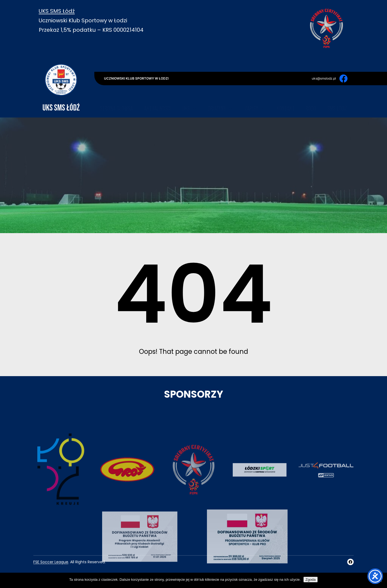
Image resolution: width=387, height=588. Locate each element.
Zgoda (311, 580)
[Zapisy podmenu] (263, 96)
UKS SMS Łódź (57, 11)
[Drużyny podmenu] (231, 96)
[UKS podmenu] (195, 96)
